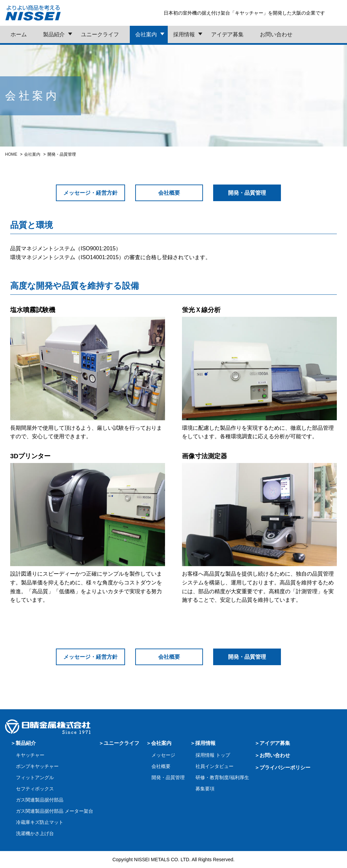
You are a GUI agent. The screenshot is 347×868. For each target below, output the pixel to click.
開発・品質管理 (168, 777)
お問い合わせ (276, 34)
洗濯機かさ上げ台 (35, 833)
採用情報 (184, 34)
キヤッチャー (30, 755)
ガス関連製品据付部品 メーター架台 (55, 811)
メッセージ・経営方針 (90, 193)
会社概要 (169, 193)
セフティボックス (35, 789)
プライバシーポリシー (285, 767)
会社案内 (146, 34)
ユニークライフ (100, 34)
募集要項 (205, 789)
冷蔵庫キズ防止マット (40, 822)
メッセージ (163, 755)
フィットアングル (35, 777)
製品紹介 (54, 34)
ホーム (19, 34)
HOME (11, 154)
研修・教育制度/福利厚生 (222, 777)
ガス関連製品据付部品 (40, 800)
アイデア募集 (227, 34)
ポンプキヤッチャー (37, 766)
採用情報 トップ (213, 755)
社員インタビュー (215, 766)
